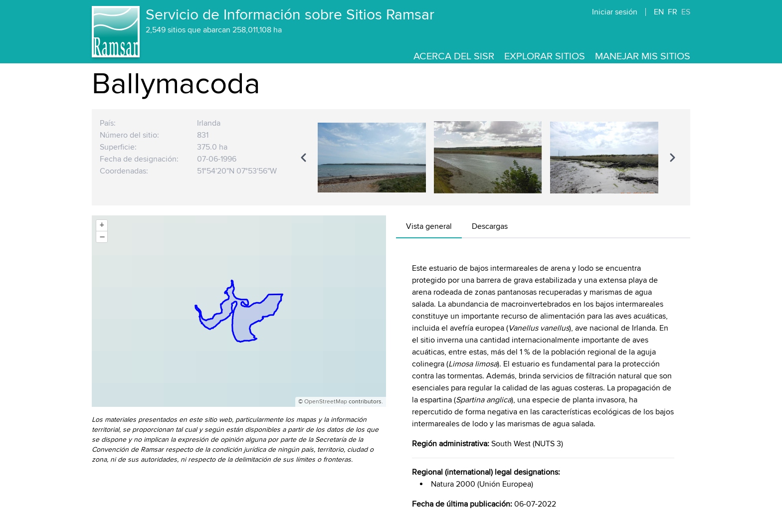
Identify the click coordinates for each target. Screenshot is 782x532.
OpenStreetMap (326, 402)
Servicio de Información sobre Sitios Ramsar (290, 15)
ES (686, 12)
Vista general (429, 226)
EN (659, 12)
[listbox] (488, 157)
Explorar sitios (545, 56)
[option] (372, 157)
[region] (488, 157)
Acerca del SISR (454, 56)
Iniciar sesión (615, 12)
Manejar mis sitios (643, 56)
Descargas (490, 226)
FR (673, 12)
